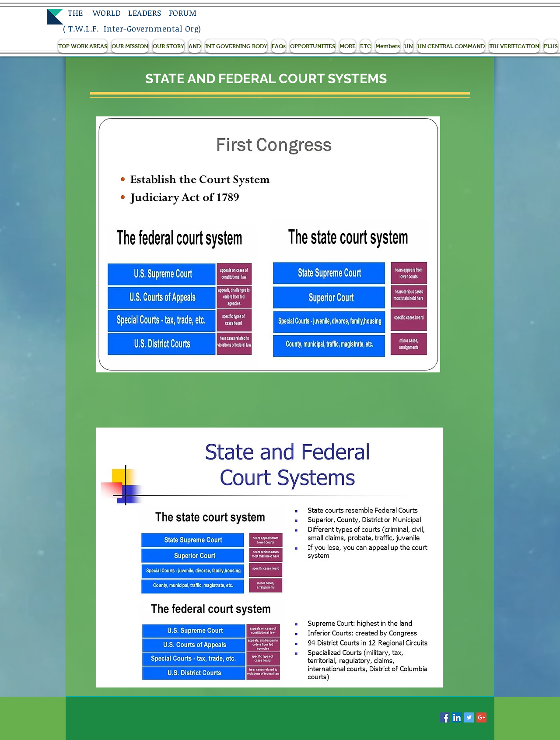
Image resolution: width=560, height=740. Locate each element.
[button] (83, 46)
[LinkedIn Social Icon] (457, 717)
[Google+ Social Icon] (481, 717)
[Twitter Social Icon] (469, 717)
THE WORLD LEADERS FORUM (130, 13)
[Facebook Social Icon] (445, 717)
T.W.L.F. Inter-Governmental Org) (135, 28)
